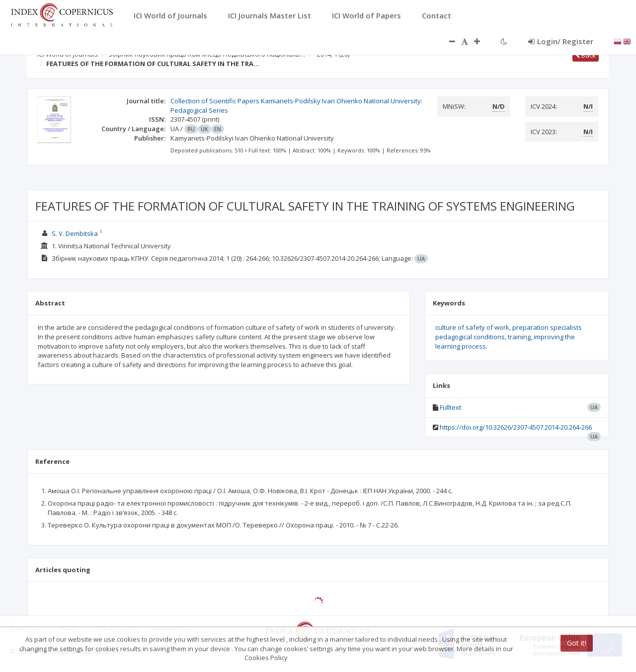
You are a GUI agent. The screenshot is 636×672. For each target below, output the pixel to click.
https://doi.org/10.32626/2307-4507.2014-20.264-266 (516, 427)
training (519, 337)
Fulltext (450, 407)
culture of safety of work (472, 327)
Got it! (577, 643)
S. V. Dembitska (75, 233)
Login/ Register (561, 41)
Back (586, 55)
